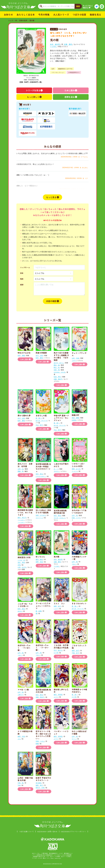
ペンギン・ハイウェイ (61, 732)
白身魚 (74, 420)
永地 (19, 565)
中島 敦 (21, 783)
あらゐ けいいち (41, 421)
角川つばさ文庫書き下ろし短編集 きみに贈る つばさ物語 (61, 356)
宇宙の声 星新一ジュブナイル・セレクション (61, 418)
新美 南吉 (21, 609)
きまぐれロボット (79, 603)
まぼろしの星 (41, 415)
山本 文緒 (75, 358)
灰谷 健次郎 (55, 44)
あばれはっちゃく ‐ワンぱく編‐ (24, 648)
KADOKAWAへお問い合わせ (47, 831)
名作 (53, 69)
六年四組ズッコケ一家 (79, 558)
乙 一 (56, 469)
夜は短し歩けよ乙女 (61, 691)
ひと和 (56, 653)
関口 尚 (57, 368)
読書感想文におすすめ (65, 69)
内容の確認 (51, 301)
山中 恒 (75, 515)
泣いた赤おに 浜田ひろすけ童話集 (43, 511)
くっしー (75, 471)
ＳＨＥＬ (57, 471)
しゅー (56, 609)
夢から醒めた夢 (24, 415)
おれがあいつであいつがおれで (79, 511)
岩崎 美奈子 (40, 697)
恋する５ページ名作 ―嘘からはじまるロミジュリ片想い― (43, 735)
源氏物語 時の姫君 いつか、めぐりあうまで (26, 512)
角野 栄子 (57, 606)
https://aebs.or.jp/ (56, 858)
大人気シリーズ (61, 14)
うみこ (74, 564)
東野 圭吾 (21, 736)
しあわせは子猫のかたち (61, 465)
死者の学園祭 (41, 353)
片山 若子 (39, 425)
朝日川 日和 (40, 788)
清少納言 (39, 783)
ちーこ (74, 739)
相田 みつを (76, 469)
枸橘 (37, 744)
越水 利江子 (22, 518)
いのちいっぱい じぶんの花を (79, 465)
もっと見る (51, 197)
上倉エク (21, 695)
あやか (20, 611)
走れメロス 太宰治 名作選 (25, 465)
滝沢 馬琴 (21, 563)
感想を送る (70, 97)
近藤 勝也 (68, 44)
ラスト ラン (59, 603)
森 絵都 (39, 611)
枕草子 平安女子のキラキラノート (43, 779)
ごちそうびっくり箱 (79, 647)
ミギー (74, 361)
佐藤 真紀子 (58, 379)
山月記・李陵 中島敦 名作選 (25, 779)
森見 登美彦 (58, 695)
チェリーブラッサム (79, 354)
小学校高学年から (74, 72)
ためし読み (70, 90)
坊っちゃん (40, 557)
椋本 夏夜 (39, 358)
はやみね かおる (59, 372)
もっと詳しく (33, 97)
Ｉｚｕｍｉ (21, 520)
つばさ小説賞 (79, 14)
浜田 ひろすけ (41, 515)
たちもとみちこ (41, 476)
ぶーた (56, 697)
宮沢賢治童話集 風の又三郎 (43, 691)
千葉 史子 (75, 653)
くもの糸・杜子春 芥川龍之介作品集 (61, 646)
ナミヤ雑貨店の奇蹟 (25, 732)
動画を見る (95, 14)
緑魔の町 (75, 415)
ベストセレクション (58, 72)
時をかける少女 (24, 353)
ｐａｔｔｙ (39, 518)
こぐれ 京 (21, 560)
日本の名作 (23, 20)
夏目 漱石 (39, 559)
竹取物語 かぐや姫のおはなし (79, 691)
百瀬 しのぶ (40, 741)
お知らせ (8, 14)
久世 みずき (22, 567)
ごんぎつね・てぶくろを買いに (25, 605)
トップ (11, 20)
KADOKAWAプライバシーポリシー (73, 831)
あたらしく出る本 (26, 14)
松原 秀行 (57, 377)
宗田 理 (57, 370)
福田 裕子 (39, 785)
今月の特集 (44, 14)
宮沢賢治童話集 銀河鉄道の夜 (61, 512)
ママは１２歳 (23, 689)
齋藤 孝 (21, 471)
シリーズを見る (33, 90)
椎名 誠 (57, 365)
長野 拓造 (39, 562)
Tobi (19, 785)
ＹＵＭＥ (53, 47)
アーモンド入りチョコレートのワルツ (43, 606)
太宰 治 (21, 469)
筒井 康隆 (21, 356)
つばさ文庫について (26, 831)
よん (19, 739)
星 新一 (39, 418)
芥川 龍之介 (58, 650)
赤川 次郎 (39, 356)
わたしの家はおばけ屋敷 (79, 732)
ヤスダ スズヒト (59, 518)
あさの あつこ (59, 363)
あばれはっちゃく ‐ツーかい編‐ (42, 648)
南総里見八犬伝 (24, 557)
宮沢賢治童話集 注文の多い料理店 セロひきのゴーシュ (43, 468)
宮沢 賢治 (39, 474)
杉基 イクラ (76, 518)
